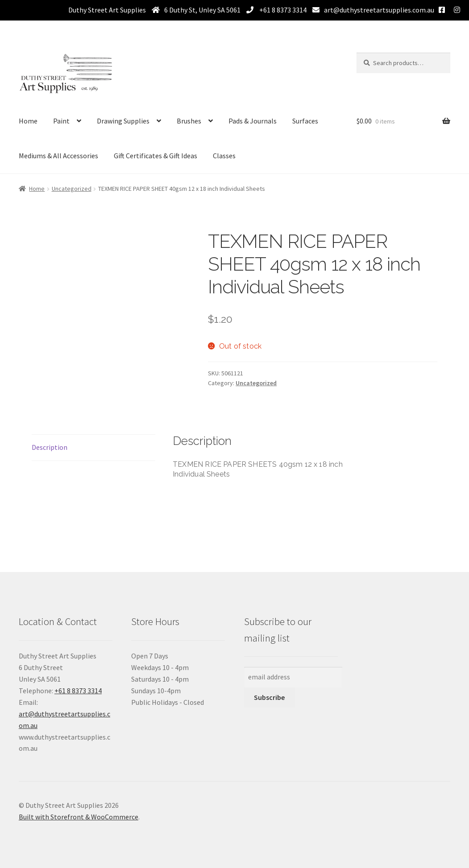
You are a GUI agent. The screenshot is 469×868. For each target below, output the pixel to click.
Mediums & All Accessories (58, 156)
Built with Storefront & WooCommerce (79, 817)
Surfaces (305, 121)
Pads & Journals (253, 121)
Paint (61, 121)
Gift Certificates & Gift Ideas (156, 156)
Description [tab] (50, 447)
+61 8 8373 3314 (282, 10)
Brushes (189, 121)
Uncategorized (72, 189)
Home (28, 121)
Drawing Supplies (123, 121)
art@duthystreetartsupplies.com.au (379, 10)
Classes (224, 156)
